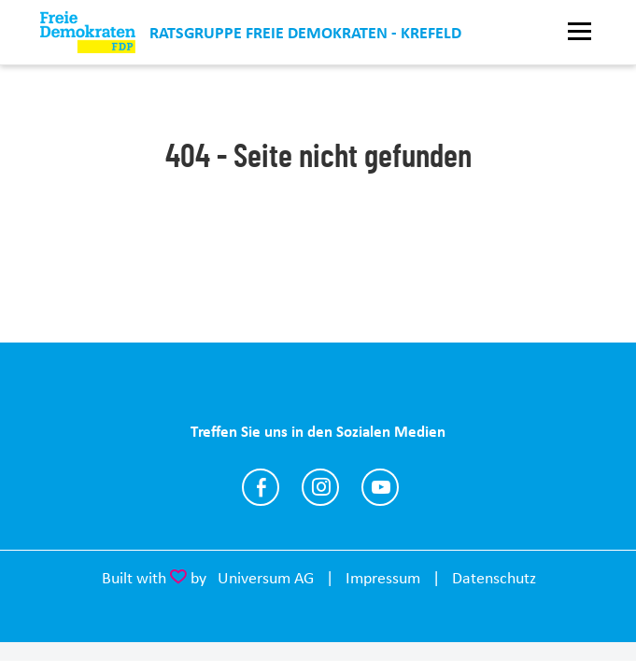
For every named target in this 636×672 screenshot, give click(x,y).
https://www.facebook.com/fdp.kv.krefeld (261, 487)
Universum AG (266, 578)
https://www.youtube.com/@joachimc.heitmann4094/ (380, 487)
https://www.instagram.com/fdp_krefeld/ (320, 487)
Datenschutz (494, 578)
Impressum (383, 578)
